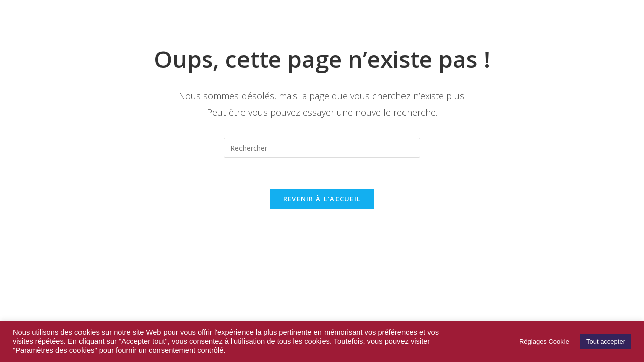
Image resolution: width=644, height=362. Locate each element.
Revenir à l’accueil (322, 199)
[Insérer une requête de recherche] (322, 148)
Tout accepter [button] (606, 342)
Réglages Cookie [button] (544, 342)
